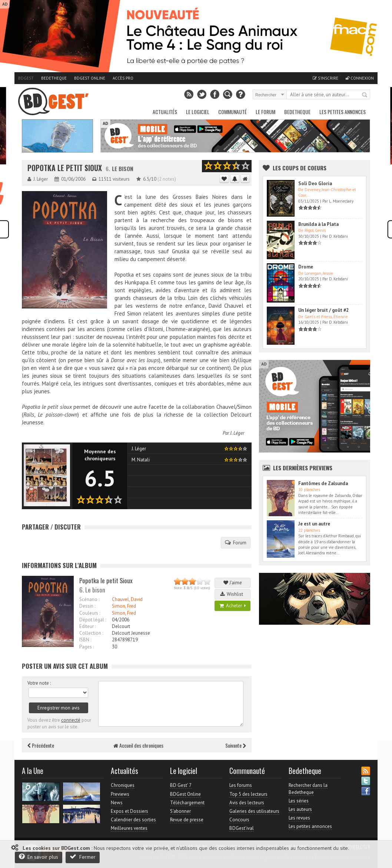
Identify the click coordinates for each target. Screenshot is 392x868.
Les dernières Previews (303, 468)
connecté (71, 720)
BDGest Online (90, 78)
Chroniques (123, 785)
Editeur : (87, 626)
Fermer (83, 857)
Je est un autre (314, 524)
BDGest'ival (242, 828)
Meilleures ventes (129, 828)
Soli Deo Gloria (315, 183)
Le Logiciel (198, 112)
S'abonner (180, 811)
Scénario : (89, 599)
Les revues (299, 818)
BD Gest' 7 (181, 785)
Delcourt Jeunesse (131, 633)
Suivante (236, 745)
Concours (239, 820)
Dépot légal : (93, 620)
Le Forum (265, 112)
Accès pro (123, 78)
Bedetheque (54, 78)
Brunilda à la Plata (318, 224)
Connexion (360, 78)
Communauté (232, 112)
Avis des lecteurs (247, 803)
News (117, 803)
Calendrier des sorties (133, 820)
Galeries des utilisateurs (254, 811)
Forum (236, 542)
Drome (306, 267)
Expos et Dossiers (129, 811)
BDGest (26, 78)
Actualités (165, 112)
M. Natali (141, 460)
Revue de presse (187, 820)
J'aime (233, 583)
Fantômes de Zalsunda (323, 483)
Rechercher (365, 95)
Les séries (299, 801)
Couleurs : (90, 613)
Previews (120, 794)
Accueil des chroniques (138, 745)
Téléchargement (187, 803)
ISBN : (85, 640)
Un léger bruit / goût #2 (323, 310)
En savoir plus (39, 857)
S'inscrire (325, 78)
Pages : (87, 647)
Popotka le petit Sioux (65, 168)
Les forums (241, 785)
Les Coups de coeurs (300, 168)
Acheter (233, 606)
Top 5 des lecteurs (248, 794)
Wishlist (233, 594)
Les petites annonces (343, 112)
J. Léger (237, 433)
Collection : (91, 633)
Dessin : (87, 606)
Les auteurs (300, 809)
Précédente (41, 745)
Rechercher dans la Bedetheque (308, 789)
